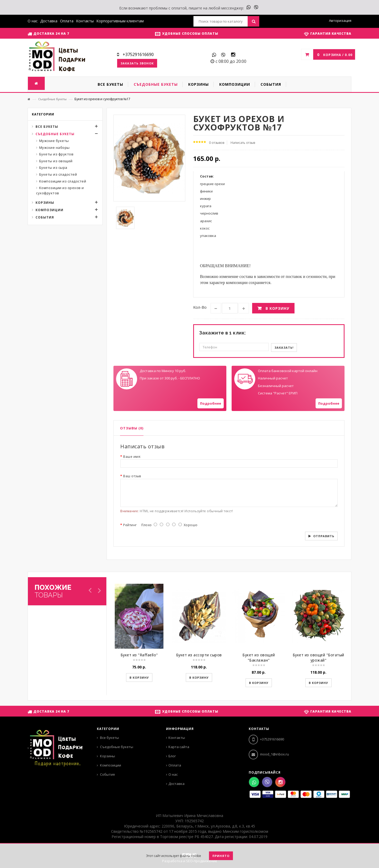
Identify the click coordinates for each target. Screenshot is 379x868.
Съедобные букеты (52, 99)
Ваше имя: (132, 457)
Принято (221, 856)
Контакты (85, 21)
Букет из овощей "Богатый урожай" (318, 658)
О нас (33, 21)
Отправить (324, 536)
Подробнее (211, 403)
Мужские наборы (54, 148)
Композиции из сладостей (63, 181)
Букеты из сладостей (58, 174)
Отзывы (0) (132, 428)
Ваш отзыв (132, 476)
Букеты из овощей (56, 161)
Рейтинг (130, 525)
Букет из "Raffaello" (139, 655)
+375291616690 (266, 739)
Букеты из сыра (53, 167)
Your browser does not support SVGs (127, 379)
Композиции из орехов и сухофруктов (60, 190)
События (45, 217)
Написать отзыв (243, 143)
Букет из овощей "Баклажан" (259, 658)
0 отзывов (217, 143)
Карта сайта (179, 747)
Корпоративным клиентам (120, 21)
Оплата (67, 21)
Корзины (45, 203)
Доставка (49, 21)
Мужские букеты (54, 141)
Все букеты (47, 127)
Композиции (49, 210)
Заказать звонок (137, 63)
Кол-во (200, 307)
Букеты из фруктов (56, 154)
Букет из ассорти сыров (199, 655)
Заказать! (284, 347)
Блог (172, 756)
